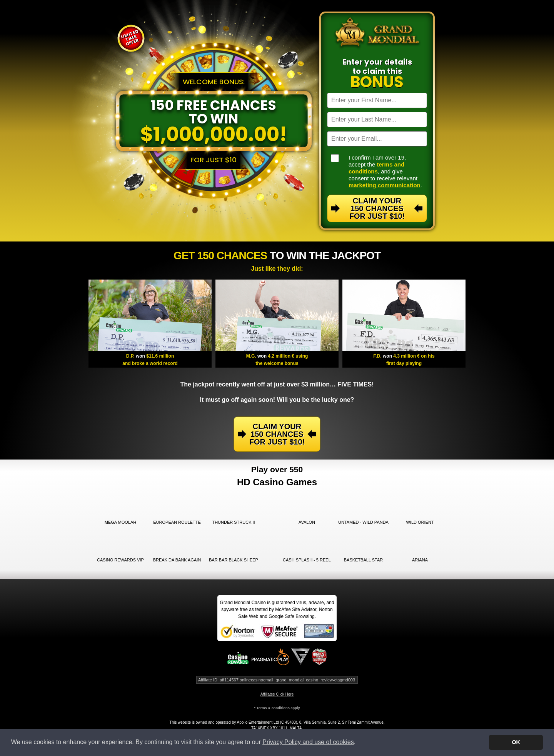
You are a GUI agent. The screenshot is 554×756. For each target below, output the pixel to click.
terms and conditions (376, 168)
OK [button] (516, 742)
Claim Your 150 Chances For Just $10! (377, 208)
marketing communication (385, 185)
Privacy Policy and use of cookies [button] (308, 742)
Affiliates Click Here (277, 694)
